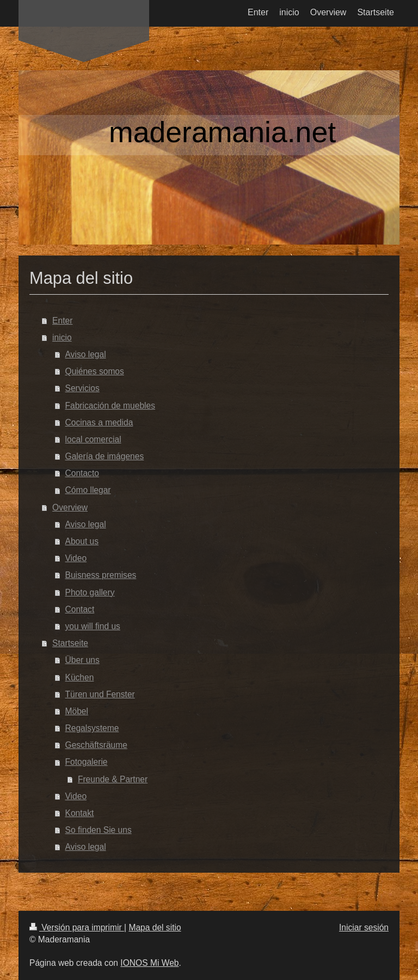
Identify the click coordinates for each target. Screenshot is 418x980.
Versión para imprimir (77, 927)
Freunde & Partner (113, 779)
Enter (62, 321)
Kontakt (80, 813)
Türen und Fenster (100, 694)
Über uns (82, 660)
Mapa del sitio (155, 927)
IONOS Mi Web (149, 963)
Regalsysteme (92, 728)
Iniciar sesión (364, 927)
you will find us (93, 626)
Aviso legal (86, 354)
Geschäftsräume (96, 745)
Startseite (70, 643)
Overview (70, 507)
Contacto (82, 473)
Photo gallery (90, 592)
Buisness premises (101, 575)
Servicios (82, 388)
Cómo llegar (88, 490)
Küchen (80, 677)
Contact (80, 609)
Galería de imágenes (105, 456)
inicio (62, 337)
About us (82, 541)
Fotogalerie (87, 762)
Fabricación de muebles (110, 406)
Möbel (77, 711)
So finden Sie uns (99, 830)
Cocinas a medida (99, 422)
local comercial (93, 439)
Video (76, 558)
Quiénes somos (95, 371)
